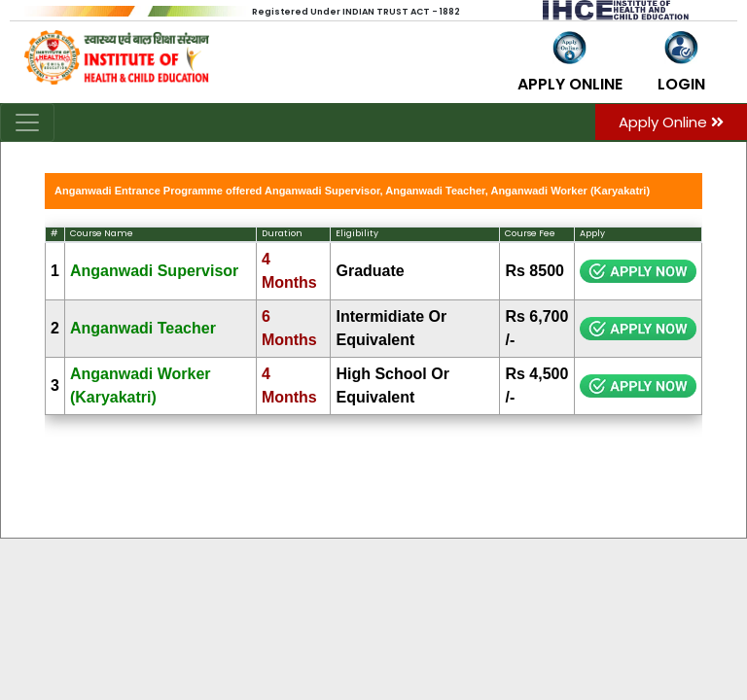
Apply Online (671, 122)
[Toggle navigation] (27, 122)
